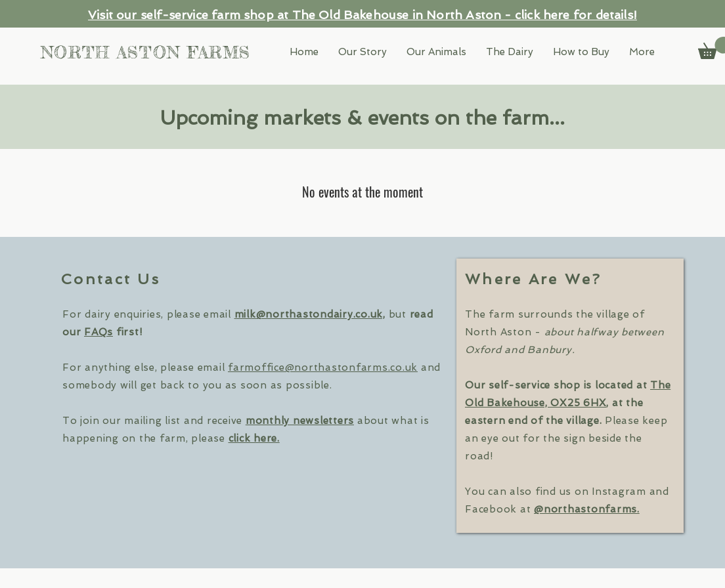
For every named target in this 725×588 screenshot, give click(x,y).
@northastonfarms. (587, 509)
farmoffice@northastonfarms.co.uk (323, 367)
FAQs (99, 332)
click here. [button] (254, 438)
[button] (642, 52)
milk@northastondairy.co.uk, (310, 314)
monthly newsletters (300, 421)
